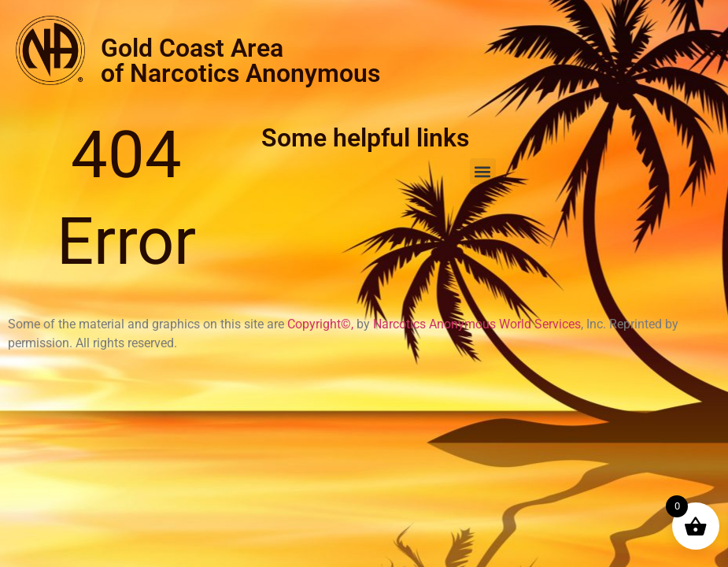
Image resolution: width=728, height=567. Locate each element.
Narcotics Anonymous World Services (477, 324)
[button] (483, 171)
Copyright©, (322, 324)
